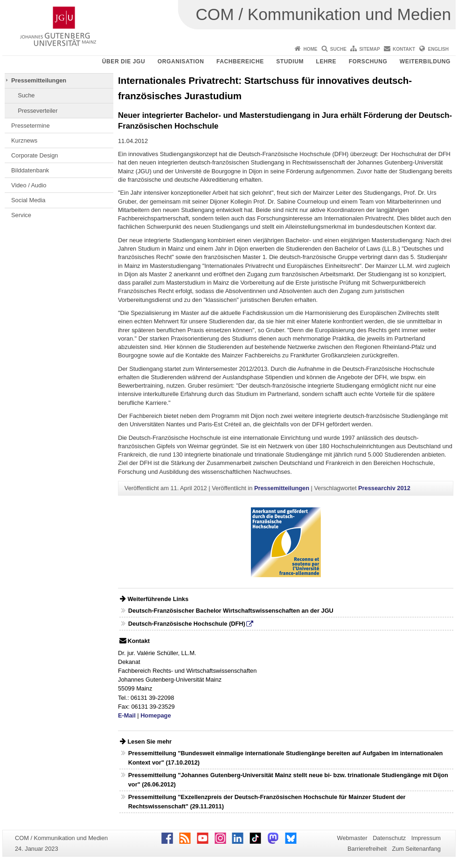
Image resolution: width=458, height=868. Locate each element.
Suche (338, 49)
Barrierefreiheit (367, 849)
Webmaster (352, 838)
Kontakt (404, 49)
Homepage (156, 715)
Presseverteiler (38, 111)
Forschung (368, 62)
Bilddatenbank (30, 170)
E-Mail (127, 715)
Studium (290, 62)
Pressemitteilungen (39, 80)
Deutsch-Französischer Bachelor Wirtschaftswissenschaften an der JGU (231, 611)
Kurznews (24, 140)
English (438, 49)
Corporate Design (35, 155)
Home (310, 49)
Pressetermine (31, 126)
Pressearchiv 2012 (384, 488)
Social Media (28, 200)
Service (21, 215)
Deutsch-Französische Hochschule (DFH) (187, 624)
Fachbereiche (240, 62)
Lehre (326, 62)
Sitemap (369, 49)
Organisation (181, 62)
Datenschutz (389, 838)
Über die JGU (124, 62)
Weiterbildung (425, 62)
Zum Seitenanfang (416, 849)
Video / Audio (29, 185)
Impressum (426, 838)
